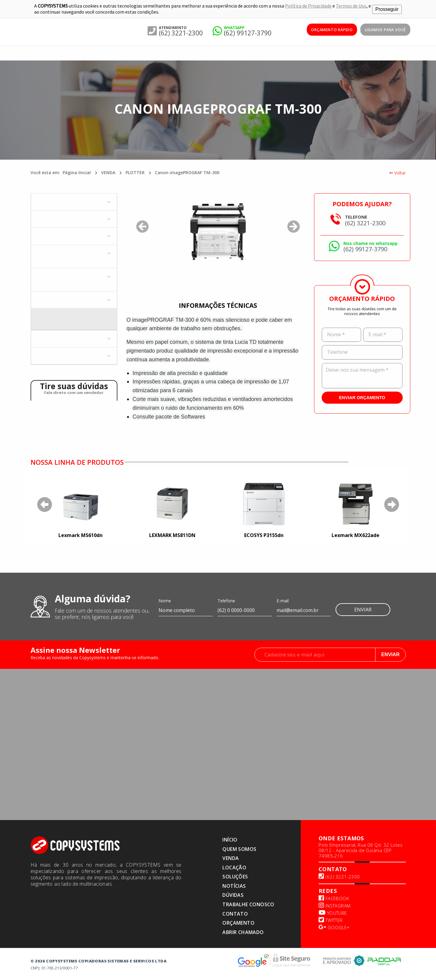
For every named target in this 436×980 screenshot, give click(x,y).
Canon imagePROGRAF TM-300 (187, 172)
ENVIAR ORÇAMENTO (362, 397)
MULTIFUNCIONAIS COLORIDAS (68, 235)
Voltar (398, 172)
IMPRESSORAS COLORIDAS (63, 201)
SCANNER (46, 338)
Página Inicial (77, 172)
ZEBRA (43, 355)
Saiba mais (374, 461)
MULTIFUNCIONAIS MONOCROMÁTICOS (57, 255)
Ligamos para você (382, 30)
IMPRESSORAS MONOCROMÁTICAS (72, 218)
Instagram (334, 905)
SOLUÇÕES (235, 876)
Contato (235, 913)
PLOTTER (135, 172)
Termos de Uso (351, 5)
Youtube (333, 912)
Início (230, 839)
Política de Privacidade (308, 5)
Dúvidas (233, 894)
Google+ (334, 926)
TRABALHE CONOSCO (248, 903)
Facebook (334, 897)
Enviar (363, 609)
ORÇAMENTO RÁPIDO (322, 30)
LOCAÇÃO (234, 867)
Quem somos (239, 848)
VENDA (108, 172)
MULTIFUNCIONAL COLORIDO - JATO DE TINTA (74, 278)
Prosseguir (387, 8)
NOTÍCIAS (234, 885)
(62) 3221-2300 (181, 32)
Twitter (331, 919)
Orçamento (238, 922)
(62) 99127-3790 (248, 32)
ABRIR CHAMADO (243, 931)
